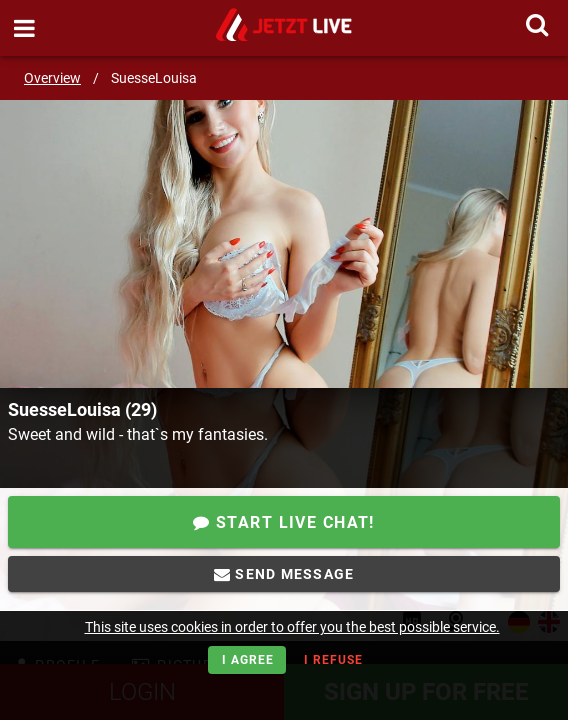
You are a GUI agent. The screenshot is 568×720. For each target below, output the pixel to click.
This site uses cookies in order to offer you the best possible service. (292, 627)
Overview (52, 78)
